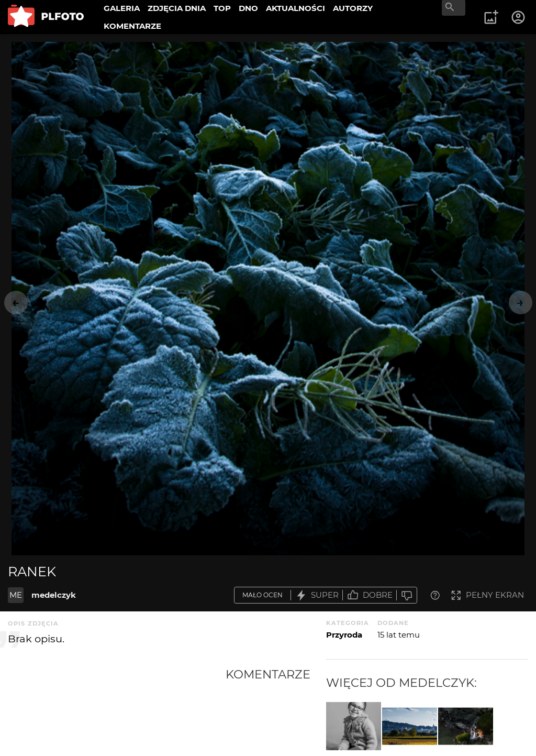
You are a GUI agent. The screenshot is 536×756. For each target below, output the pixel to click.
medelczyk (54, 595)
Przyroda (344, 635)
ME (16, 595)
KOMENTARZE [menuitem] (132, 26)
